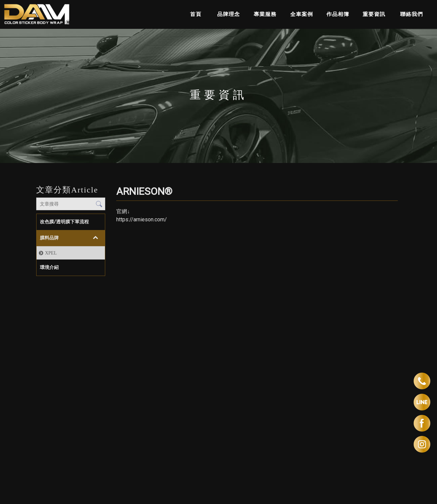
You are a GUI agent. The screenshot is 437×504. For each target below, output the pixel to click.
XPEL (51, 253)
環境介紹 (49, 267)
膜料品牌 (49, 238)
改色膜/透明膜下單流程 (64, 222)
